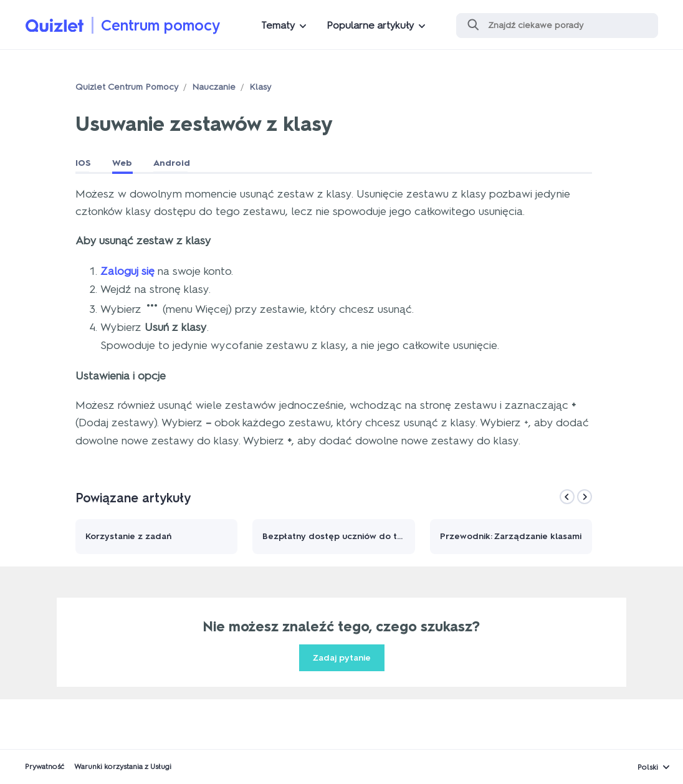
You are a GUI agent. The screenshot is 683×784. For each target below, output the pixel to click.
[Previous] (567, 497)
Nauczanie (214, 87)
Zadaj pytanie (342, 658)
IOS (83, 163)
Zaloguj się (127, 271)
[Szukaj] (557, 26)
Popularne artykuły (370, 25)
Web (122, 163)
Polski (648, 767)
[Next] (585, 497)
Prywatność (45, 767)
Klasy (260, 87)
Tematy (278, 25)
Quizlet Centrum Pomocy (127, 87)
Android (172, 163)
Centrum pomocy (161, 25)
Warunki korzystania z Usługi (123, 767)
